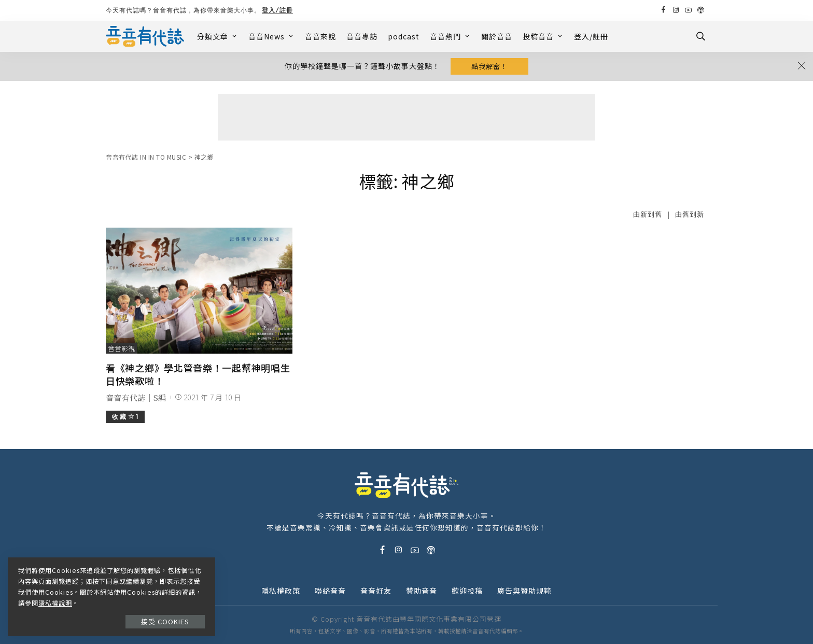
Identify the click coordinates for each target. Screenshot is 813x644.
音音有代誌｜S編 (136, 397)
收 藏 (125, 417)
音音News (271, 36)
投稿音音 (543, 36)
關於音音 (497, 36)
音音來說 (320, 36)
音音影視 (121, 348)
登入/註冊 (277, 10)
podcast (404, 36)
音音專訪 (362, 36)
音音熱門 (450, 36)
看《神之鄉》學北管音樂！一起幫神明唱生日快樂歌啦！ (198, 374)
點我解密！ (489, 66)
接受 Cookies (165, 621)
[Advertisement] (406, 117)
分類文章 (218, 36)
